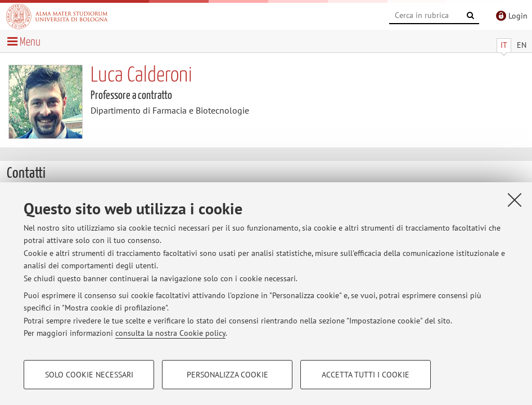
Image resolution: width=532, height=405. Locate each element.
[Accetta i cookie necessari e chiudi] (515, 200)
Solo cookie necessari (89, 375)
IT (504, 45)
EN (522, 45)
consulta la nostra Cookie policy (170, 333)
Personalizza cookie (227, 375)
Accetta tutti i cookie (366, 375)
